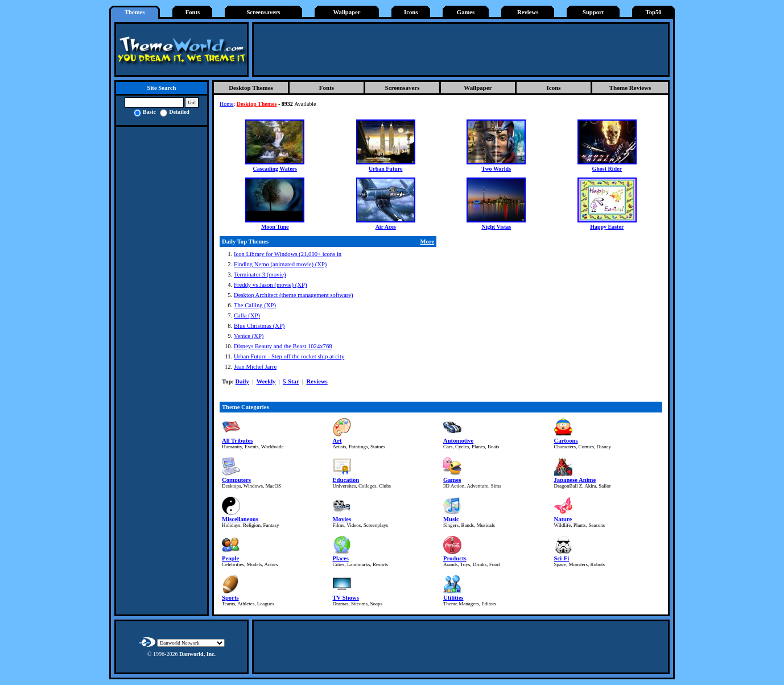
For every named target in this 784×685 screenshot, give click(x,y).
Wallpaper (347, 12)
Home (226, 104)
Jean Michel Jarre (255, 367)
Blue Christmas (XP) (259, 326)
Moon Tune (275, 227)
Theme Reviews (630, 88)
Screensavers (263, 12)
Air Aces (386, 227)
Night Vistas (496, 227)
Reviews (528, 12)
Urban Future (386, 169)
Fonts (193, 12)
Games (466, 12)
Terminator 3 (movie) (260, 275)
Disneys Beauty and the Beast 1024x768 (283, 346)
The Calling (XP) (255, 305)
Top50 (654, 12)
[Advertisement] (461, 49)
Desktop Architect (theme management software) (294, 295)
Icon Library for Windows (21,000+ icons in (288, 254)
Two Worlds (496, 169)
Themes (135, 12)
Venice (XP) (249, 336)
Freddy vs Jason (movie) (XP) (270, 285)
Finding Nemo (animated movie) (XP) (280, 264)
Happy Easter (607, 227)
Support (593, 12)
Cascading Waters (275, 169)
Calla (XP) (247, 315)
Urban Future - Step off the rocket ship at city (289, 356)
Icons (411, 12)
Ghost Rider (607, 169)
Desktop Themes (251, 88)
